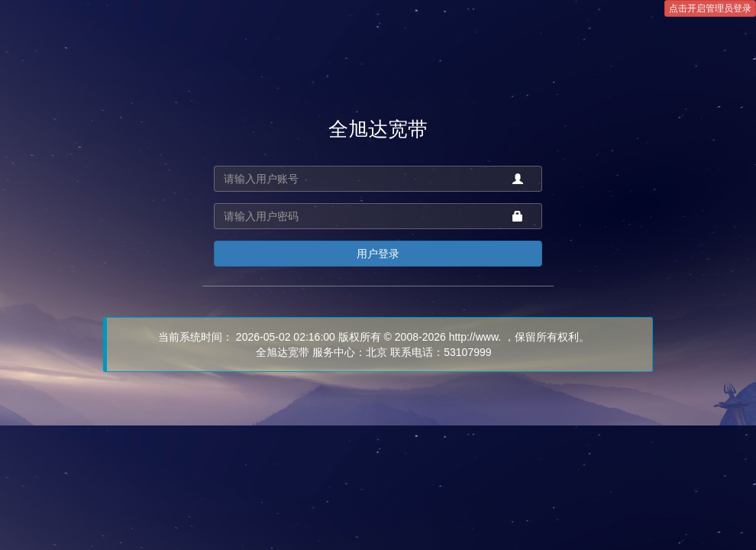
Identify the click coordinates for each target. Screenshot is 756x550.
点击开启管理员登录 (710, 8)
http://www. (475, 337)
